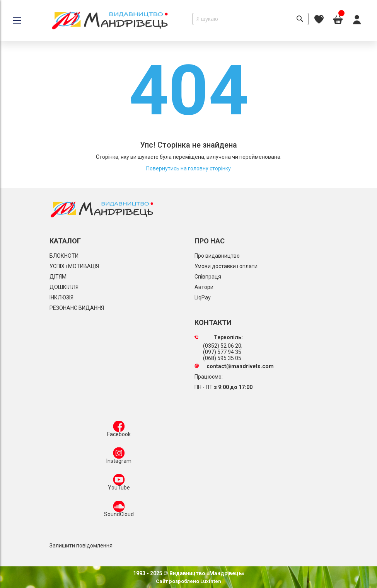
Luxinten (210, 581)
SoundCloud (119, 510)
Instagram (119, 457)
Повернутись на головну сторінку (188, 168)
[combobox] (251, 19)
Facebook (119, 430)
